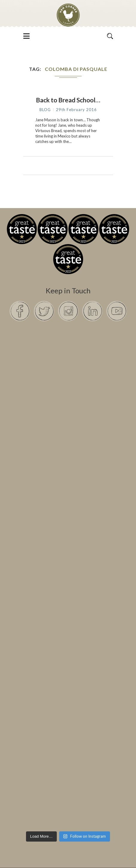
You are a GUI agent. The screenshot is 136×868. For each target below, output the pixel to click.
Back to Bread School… (68, 100)
